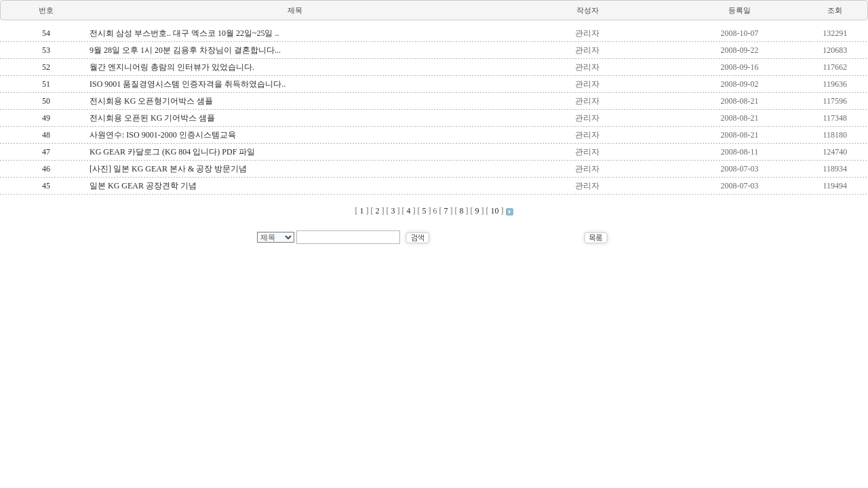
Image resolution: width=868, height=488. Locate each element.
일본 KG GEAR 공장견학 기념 (143, 186)
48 (46, 135)
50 (46, 101)
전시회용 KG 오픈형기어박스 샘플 (151, 101)
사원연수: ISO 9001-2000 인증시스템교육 (163, 135)
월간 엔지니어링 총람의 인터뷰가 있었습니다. (172, 67)
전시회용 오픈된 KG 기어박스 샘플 (152, 118)
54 (46, 33)
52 (46, 67)
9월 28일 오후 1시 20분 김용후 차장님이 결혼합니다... (185, 50)
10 (495, 211)
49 (46, 118)
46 (46, 169)
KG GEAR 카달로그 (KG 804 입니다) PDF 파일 (172, 152)
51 (46, 84)
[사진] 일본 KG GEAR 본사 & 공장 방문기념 (168, 169)
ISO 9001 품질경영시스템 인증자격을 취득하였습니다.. (188, 84)
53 (46, 50)
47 (46, 152)
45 (46, 186)
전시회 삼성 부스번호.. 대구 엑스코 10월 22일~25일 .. (184, 33)
